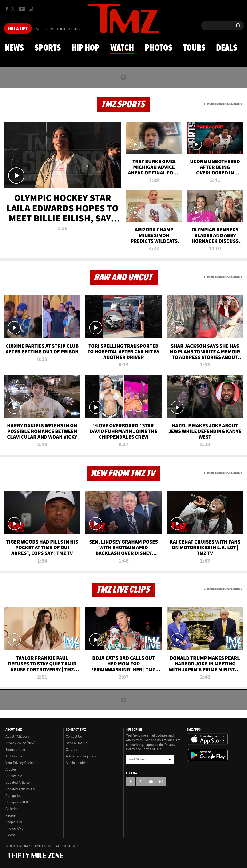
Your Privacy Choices (21, 763)
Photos (159, 48)
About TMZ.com (17, 737)
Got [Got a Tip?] (18, 29)
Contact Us (74, 737)
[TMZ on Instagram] (31, 9)
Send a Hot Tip (77, 743)
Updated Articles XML (21, 789)
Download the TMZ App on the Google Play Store (208, 755)
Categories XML (17, 802)
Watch (122, 48)
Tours (194, 48)
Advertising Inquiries (81, 756)
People (10, 815)
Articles (11, 769)
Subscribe (170, 759)
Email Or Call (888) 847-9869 (57, 29)
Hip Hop (86, 48)
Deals (227, 48)
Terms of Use (15, 750)
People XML (14, 822)
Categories (13, 796)
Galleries (12, 809)
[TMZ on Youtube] (22, 9)
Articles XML (15, 776)
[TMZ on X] (14, 9)
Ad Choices (14, 756)
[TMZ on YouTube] (151, 782)
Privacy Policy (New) (20, 743)
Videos (10, 835)
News (14, 48)
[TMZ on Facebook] (7, 9)
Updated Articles (18, 783)
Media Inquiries (77, 763)
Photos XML (14, 829)
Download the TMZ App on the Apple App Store (208, 739)
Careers (72, 750)
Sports (48, 48)
